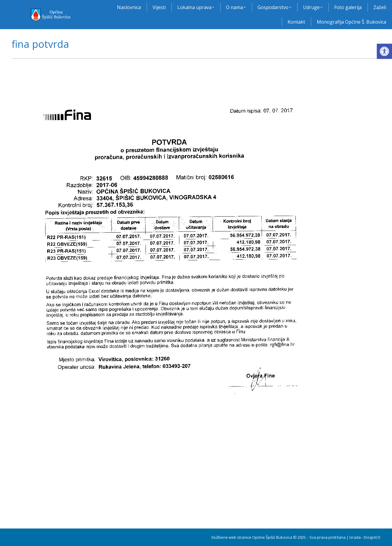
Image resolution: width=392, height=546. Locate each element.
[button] (384, 51)
